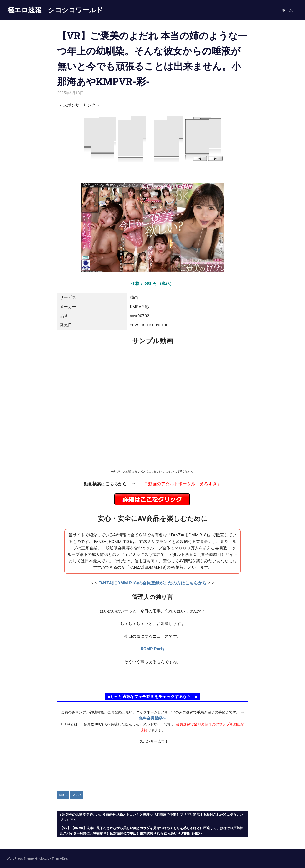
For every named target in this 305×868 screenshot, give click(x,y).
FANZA (77, 795)
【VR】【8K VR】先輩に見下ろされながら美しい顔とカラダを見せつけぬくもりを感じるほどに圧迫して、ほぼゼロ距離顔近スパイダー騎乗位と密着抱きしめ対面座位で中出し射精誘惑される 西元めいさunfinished (151, 830)
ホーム (287, 10)
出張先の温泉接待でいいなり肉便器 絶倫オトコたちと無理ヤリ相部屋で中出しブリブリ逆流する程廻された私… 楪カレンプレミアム (151, 817)
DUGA (63, 795)
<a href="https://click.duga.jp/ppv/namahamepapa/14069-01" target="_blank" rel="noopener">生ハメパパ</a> (152, 678)
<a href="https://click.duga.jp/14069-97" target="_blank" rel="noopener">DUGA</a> (152, 139)
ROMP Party (153, 649)
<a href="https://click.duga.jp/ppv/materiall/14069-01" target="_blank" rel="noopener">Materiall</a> (153, 766)
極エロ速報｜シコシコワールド (55, 10)
